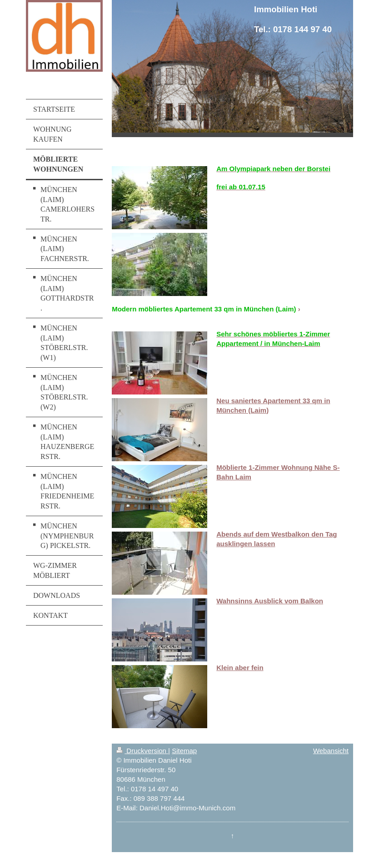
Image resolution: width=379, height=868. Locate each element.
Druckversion (142, 751)
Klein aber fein (240, 668)
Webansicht (331, 751)
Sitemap (184, 751)
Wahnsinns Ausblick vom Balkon (270, 601)
